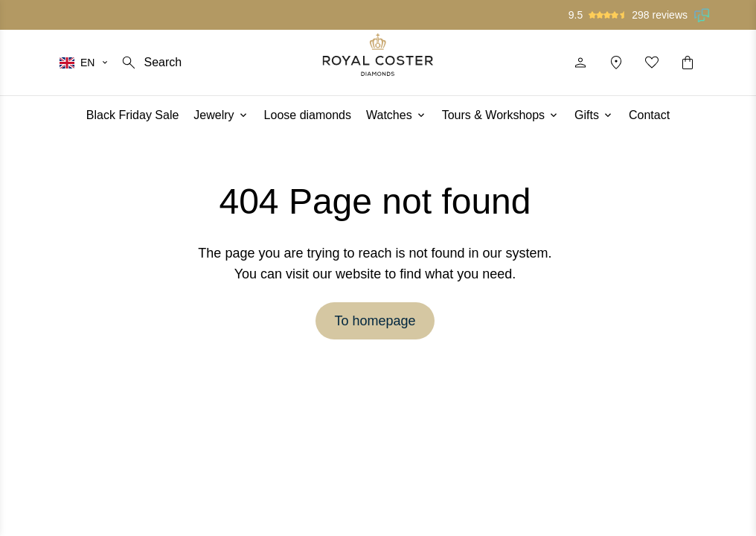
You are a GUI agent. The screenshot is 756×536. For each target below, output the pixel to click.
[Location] (616, 63)
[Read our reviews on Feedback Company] (702, 15)
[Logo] (378, 55)
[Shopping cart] (688, 63)
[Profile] (580, 63)
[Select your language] (84, 63)
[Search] (151, 63)
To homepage (375, 321)
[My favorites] (652, 63)
